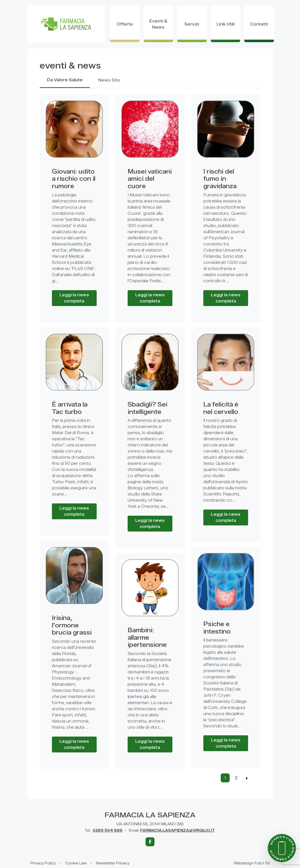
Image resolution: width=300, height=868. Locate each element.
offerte (125, 24)
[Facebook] (150, 842)
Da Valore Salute (65, 80)
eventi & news (158, 24)
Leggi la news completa (74, 298)
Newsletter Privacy (113, 863)
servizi (192, 24)
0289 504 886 (108, 831)
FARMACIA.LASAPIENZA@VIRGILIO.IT (177, 831)
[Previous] (247, 778)
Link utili (226, 24)
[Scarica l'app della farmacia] (282, 848)
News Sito (109, 80)
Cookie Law (76, 863)
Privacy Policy (43, 863)
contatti (259, 24)
